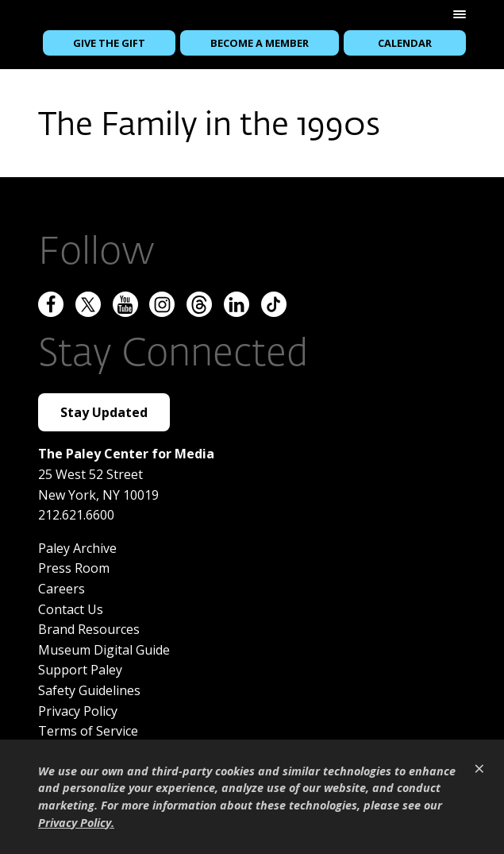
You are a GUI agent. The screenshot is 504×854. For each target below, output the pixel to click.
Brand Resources (89, 628)
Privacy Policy (78, 709)
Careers (62, 588)
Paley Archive (77, 547)
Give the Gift (109, 43)
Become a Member (260, 43)
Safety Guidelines (89, 690)
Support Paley (80, 669)
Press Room (74, 567)
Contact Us (71, 608)
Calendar (405, 43)
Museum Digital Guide (104, 648)
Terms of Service (88, 730)
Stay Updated (104, 412)
